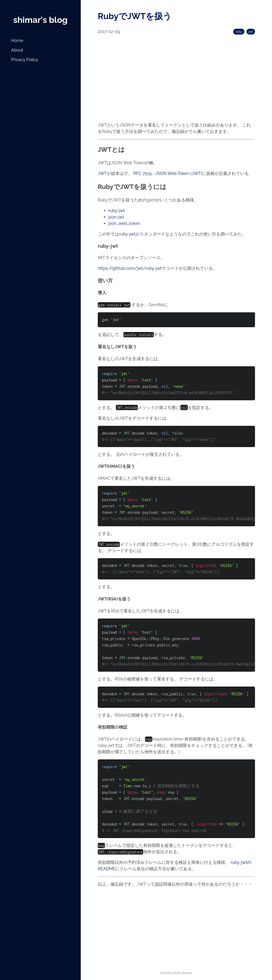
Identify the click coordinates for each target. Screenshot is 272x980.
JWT (102, 173)
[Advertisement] (38, 108)
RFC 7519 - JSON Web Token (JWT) (167, 173)
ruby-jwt (117, 211)
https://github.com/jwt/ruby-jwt (130, 268)
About (17, 50)
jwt (251, 32)
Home (17, 41)
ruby (239, 32)
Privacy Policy (25, 60)
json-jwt (116, 217)
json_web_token (124, 223)
